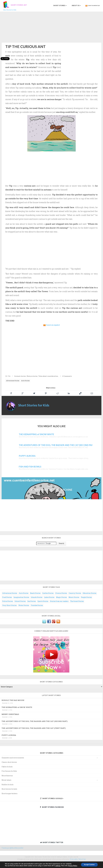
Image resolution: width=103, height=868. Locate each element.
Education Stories (90, 593)
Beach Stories (35, 593)
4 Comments (67, 376)
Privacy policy (74, 859)
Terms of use (82, 859)
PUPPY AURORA (9, 735)
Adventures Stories (13, 381)
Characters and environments (13, 758)
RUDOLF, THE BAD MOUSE (13, 700)
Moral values (6, 780)
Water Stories (24, 605)
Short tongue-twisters (10, 793)
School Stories (20, 601)
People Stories (86, 597)
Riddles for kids (8, 785)
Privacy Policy (72, 866)
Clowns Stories (61, 593)
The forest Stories (77, 601)
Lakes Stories (49, 597)
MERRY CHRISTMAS (10, 714)
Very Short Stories (9, 605)
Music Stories (74, 597)
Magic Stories (61, 597)
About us (76, 5)
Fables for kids (7, 767)
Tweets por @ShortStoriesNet (12, 848)
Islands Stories (37, 597)
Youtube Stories (37, 605)
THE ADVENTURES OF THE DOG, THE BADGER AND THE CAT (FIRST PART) (34, 728)
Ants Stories (25, 381)
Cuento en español (53, 325)
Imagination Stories (21, 597)
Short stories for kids (9, 789)
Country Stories (75, 593)
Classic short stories (9, 762)
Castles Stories (48, 593)
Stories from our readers (59, 601)
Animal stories (20, 376)
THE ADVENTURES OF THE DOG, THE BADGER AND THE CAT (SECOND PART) (35, 721)
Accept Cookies (89, 865)
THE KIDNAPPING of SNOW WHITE (17, 707)
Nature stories (32, 376)
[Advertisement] (51, 27)
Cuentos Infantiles (92, 6)
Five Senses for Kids (9, 771)
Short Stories (60, 5)
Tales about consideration (48, 376)
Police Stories (8, 601)
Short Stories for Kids (34, 405)
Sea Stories (32, 601)
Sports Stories (43, 601)
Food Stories (7, 597)
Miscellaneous (7, 776)
